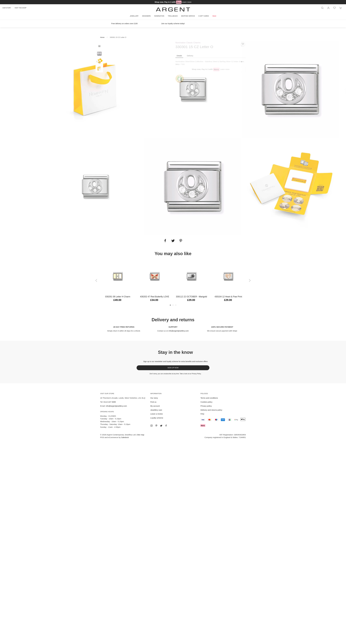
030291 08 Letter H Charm (118, 297)
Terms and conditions (209, 398)
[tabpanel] (96, 89)
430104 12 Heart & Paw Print (228, 297)
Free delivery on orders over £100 (124, 24)
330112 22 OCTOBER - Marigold (191, 297)
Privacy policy (206, 406)
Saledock (125, 437)
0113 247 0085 (110, 402)
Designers (146, 16)
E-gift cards (204, 16)
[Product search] (322, 8)
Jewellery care (156, 410)
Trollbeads (173, 16)
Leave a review (156, 414)
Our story (7, 8)
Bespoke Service (188, 16)
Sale (214, 16)
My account (155, 406)
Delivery (190, 56)
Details (179, 56)
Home (102, 37)
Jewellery (134, 16)
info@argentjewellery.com (179, 331)
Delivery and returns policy (211, 410)
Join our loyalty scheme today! (173, 24)
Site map (141, 435)
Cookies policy (206, 402)
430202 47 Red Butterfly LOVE (155, 297)
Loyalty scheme (157, 418)
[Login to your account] (328, 8)
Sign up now (173, 368)
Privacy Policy (196, 374)
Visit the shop (20, 8)
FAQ (202, 414)
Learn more (187, 2)
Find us (153, 402)
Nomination (159, 16)
